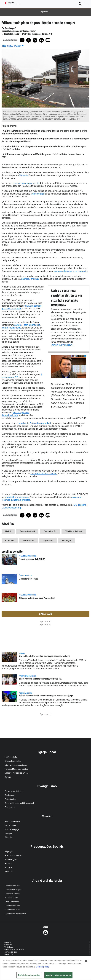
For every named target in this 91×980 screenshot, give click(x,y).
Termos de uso (11, 952)
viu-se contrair (38, 194)
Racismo (8, 864)
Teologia (8, 833)
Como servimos (25, 575)
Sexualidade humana (14, 856)
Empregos (67, 541)
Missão (22, 653)
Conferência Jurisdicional (15, 914)
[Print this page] (41, 40)
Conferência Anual (12, 906)
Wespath (24, 175)
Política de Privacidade (14, 949)
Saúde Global (10, 825)
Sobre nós (9, 954)
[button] (80, 4)
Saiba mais (45, 614)
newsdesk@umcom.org (16, 497)
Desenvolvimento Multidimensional (19, 803)
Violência (8, 872)
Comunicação (50, 531)
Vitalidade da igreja (74, 531)
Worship (8, 837)
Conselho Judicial (12, 894)
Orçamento (48, 541)
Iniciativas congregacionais (16, 765)
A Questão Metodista (28, 556)
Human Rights (11, 859)
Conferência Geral (12, 886)
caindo (17, 325)
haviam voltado (45, 423)
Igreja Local (47, 752)
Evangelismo (47, 786)
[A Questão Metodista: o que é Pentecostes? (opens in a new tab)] (9, 601)
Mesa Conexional (12, 902)
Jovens (8, 777)
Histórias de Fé (11, 757)
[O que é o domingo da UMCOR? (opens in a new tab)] (9, 563)
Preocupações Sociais (47, 847)
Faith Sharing (10, 799)
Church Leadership (13, 761)
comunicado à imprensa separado (71, 271)
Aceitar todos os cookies (58, 975)
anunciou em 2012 (30, 279)
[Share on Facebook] (22, 40)
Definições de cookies (29, 975)
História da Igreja (12, 829)
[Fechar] (86, 961)
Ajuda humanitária (12, 821)
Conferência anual (12, 910)
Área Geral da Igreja (27, 676)
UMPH (8, 531)
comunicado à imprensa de (26, 183)
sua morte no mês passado (44, 474)
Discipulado (10, 795)
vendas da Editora (28, 423)
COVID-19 (10, 541)
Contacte (8, 945)
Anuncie (8, 942)
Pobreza (8, 867)
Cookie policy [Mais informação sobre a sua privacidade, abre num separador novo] (43, 967)
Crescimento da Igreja (14, 791)
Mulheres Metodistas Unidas (17, 773)
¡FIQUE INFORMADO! (62, 345)
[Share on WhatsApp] (35, 40)
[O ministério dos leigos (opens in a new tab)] (9, 582)
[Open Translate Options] (13, 46)
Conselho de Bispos (13, 890)
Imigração (9, 852)
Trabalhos (9, 947)
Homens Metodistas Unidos (16, 769)
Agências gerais (25, 693)
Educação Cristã (27, 531)
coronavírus (28, 541)
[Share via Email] (48, 40)
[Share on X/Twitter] (29, 40)
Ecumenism (10, 807)
